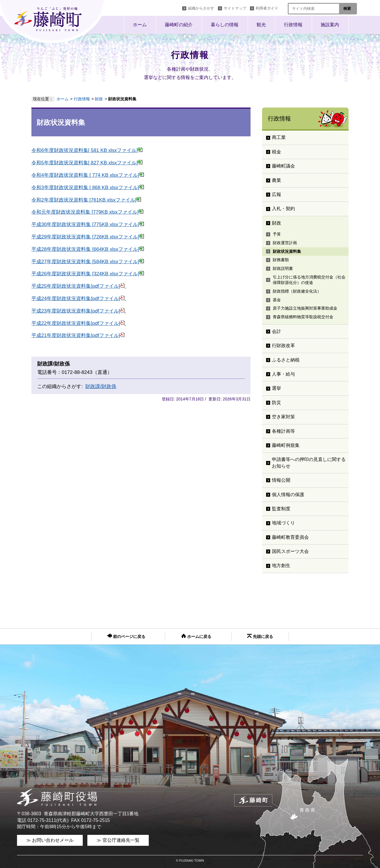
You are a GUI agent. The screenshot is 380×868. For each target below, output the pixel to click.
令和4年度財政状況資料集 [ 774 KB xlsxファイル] (88, 175)
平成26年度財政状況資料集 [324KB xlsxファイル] (88, 274)
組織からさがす (201, 8)
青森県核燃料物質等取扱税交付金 (303, 317)
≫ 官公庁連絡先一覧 (118, 840)
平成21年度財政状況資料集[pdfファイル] (78, 335)
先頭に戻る (260, 636)
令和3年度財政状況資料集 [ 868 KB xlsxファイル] (88, 188)
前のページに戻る (126, 636)
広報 (276, 194)
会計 (276, 331)
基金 (277, 300)
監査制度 (281, 509)
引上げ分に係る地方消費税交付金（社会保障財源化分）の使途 (309, 280)
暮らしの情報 (225, 25)
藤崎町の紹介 (179, 25)
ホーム (140, 25)
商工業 (279, 137)
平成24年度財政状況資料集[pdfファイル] (78, 299)
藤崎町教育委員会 (290, 537)
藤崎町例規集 (286, 445)
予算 (277, 234)
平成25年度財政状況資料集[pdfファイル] (78, 286)
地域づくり (283, 523)
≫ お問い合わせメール (50, 840)
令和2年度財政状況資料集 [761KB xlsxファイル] (86, 200)
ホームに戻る (196, 636)
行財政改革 (283, 345)
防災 (276, 403)
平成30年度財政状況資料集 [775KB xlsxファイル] (88, 224)
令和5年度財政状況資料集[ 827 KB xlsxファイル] (87, 163)
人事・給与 (283, 374)
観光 (261, 25)
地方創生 (281, 565)
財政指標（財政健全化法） (297, 291)
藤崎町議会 (286, 166)
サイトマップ (235, 8)
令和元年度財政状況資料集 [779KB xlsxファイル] (87, 212)
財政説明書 (283, 268)
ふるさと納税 (286, 360)
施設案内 (330, 25)
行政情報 (293, 25)
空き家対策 (283, 417)
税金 (276, 152)
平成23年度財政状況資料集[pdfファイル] (78, 311)
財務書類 (281, 260)
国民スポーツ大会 (290, 551)
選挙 (276, 388)
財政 (99, 99)
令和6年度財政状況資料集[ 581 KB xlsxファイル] (87, 150)
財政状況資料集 (287, 251)
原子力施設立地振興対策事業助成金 (305, 308)
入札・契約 (283, 209)
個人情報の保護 (288, 495)
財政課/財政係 (101, 386)
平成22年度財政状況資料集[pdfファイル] (78, 323)
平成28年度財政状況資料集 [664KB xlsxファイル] (88, 249)
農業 (276, 180)
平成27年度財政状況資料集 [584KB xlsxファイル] (88, 262)
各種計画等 (283, 431)
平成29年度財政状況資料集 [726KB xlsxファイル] (88, 237)
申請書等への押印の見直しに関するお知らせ (309, 463)
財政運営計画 (285, 243)
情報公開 (281, 480)
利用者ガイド (267, 8)
